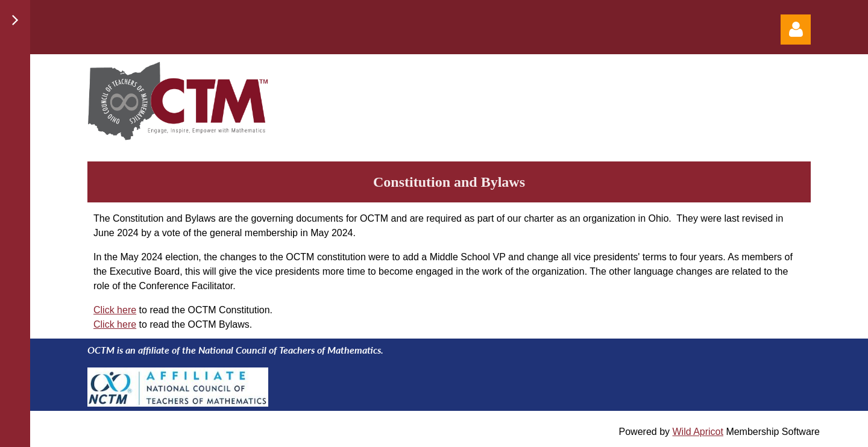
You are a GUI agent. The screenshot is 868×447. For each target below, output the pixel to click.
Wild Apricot (697, 432)
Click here (115, 310)
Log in (796, 30)
